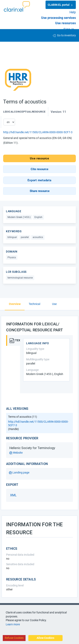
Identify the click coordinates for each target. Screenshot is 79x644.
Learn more (13, 624)
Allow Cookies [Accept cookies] (45, 638)
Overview (15, 304)
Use (54, 304)
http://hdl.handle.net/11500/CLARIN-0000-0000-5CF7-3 (38, 132)
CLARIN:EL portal (61, 5)
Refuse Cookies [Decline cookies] (14, 638)
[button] (39, 169)
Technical (34, 304)
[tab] (13, 340)
